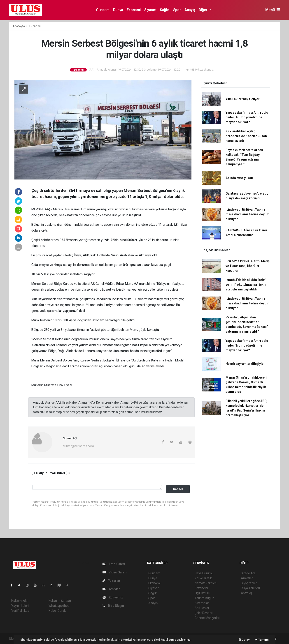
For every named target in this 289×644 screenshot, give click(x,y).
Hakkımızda (19, 601)
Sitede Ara (248, 573)
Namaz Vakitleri (206, 583)
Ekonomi (134, 10)
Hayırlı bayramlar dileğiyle (245, 364)
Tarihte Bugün (204, 598)
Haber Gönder (58, 611)
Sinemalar (202, 603)
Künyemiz (113, 597)
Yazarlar (111, 581)
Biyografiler (249, 583)
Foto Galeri (114, 564)
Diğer (204, 10)
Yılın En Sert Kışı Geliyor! (243, 99)
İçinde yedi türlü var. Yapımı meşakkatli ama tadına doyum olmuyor (247, 214)
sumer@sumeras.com (78, 446)
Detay (244, 640)
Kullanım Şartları (60, 601)
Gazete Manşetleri (207, 618)
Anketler (247, 578)
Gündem (103, 10)
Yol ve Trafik (203, 578)
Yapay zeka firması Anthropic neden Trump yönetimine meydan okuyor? (247, 117)
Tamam (262, 640)
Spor (177, 10)
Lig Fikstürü (202, 593)
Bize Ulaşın (113, 606)
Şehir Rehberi (204, 613)
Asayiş (190, 10)
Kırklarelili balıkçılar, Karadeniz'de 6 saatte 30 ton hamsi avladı (246, 136)
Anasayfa (19, 26)
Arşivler (111, 589)
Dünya (118, 10)
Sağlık (165, 10)
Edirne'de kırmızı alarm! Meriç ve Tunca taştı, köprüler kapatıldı (248, 266)
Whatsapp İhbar (59, 606)
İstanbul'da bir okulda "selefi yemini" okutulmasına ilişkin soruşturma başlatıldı (246, 285)
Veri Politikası (20, 611)
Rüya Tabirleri (250, 588)
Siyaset (150, 10)
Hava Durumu (204, 573)
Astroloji (247, 593)
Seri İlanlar (202, 608)
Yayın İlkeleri (20, 606)
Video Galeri (114, 572)
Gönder (178, 489)
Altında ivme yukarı (239, 178)
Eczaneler (202, 588)
